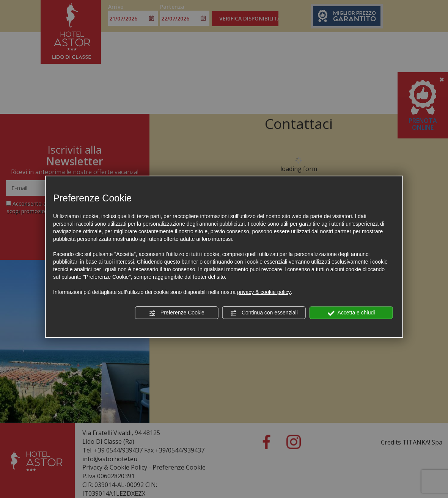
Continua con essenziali (264, 313)
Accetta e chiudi (351, 313)
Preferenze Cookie (177, 313)
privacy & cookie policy (264, 292)
